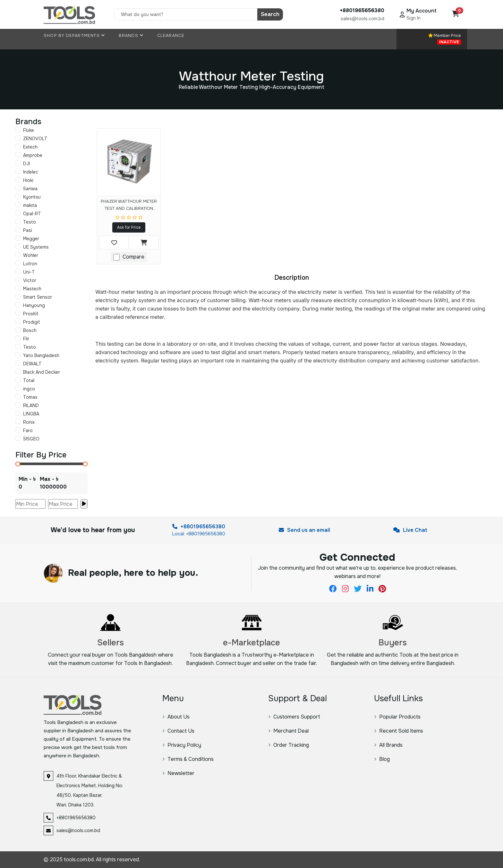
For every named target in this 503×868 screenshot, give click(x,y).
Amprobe (33, 155)
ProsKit (31, 314)
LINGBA (31, 414)
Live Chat (410, 530)
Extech (30, 147)
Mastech (32, 289)
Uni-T (29, 272)
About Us (176, 717)
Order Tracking (289, 745)
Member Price (445, 39)
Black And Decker (42, 372)
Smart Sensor (38, 297)
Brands (131, 36)
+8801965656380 (199, 527)
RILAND (31, 405)
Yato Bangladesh (41, 355)
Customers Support (294, 717)
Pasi (28, 230)
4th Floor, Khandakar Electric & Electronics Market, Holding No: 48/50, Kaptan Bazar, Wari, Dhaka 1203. (90, 790)
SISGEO (31, 439)
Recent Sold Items (399, 731)
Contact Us (178, 731)
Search (270, 14)
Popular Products (397, 717)
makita (30, 205)
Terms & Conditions (188, 759)
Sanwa (30, 189)
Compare (133, 257)
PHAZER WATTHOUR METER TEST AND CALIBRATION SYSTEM (129, 206)
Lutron (30, 264)
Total (29, 380)
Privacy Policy (182, 745)
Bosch (30, 330)
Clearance (171, 36)
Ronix (29, 422)
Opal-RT (32, 214)
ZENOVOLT (35, 139)
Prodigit (32, 322)
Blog (382, 759)
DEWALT (32, 364)
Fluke (29, 130)
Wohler (31, 255)
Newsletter (178, 773)
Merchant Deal (288, 731)
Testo (30, 222)
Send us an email (304, 530)
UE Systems (36, 247)
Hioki (28, 180)
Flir (26, 339)
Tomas (30, 397)
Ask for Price (129, 227)
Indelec (31, 172)
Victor (30, 280)
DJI (26, 164)
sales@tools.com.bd (362, 19)
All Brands (388, 745)
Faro (28, 430)
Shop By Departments (74, 36)
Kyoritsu (32, 197)
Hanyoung (34, 305)
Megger (31, 239)
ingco (29, 389)
